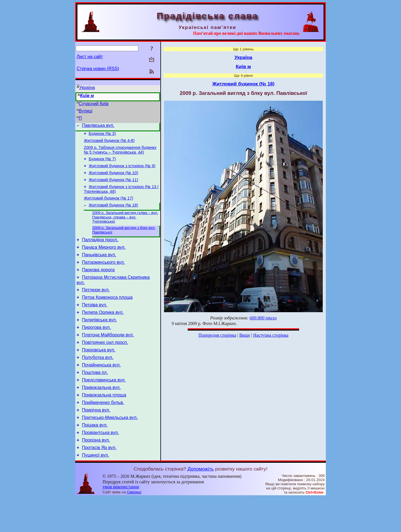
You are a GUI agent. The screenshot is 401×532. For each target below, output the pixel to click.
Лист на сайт (90, 57)
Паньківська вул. (99, 268)
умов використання (121, 521)
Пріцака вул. (95, 456)
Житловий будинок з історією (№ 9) (122, 171)
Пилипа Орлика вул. (103, 331)
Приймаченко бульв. (103, 431)
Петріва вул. (95, 323)
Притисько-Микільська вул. (110, 448)
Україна (87, 88)
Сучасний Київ (94, 104)
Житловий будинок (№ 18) (113, 214)
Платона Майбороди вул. (108, 356)
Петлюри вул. (96, 306)
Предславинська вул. (104, 406)
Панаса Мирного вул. (104, 259)
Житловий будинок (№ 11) (113, 186)
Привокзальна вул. (101, 414)
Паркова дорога (98, 284)
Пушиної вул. (95, 490)
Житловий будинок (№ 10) (113, 179)
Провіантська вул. (100, 465)
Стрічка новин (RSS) (98, 69)
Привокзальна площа (104, 423)
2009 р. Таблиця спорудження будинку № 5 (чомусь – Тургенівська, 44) (120, 153)
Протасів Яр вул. (99, 481)
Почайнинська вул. (101, 389)
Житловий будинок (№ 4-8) (109, 143)
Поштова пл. (95, 398)
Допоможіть (200, 503)
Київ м (87, 96)
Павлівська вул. (98, 126)
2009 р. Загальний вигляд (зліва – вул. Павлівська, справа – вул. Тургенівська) (125, 227)
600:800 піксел (263, 318)
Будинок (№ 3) (102, 135)
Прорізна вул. (96, 473)
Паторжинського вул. (103, 276)
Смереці (134, 527)
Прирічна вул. (96, 439)
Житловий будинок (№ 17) (108, 206)
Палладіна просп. (100, 251)
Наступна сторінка (271, 335)
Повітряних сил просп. (105, 364)
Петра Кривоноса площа (107, 314)
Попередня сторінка (217, 335)
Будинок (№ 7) (102, 163)
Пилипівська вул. (99, 339)
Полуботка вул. (98, 381)
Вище (245, 335)
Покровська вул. (99, 373)
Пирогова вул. (96, 348)
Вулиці (86, 111)
